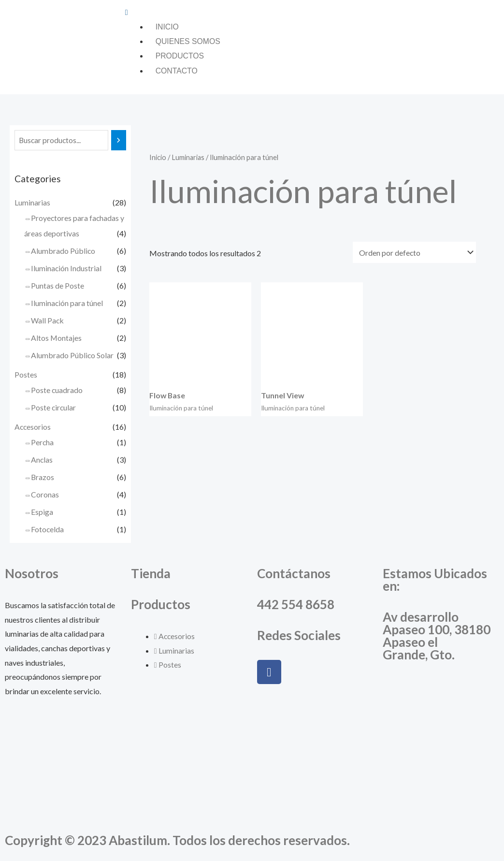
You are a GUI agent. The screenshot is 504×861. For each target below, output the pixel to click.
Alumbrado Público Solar (72, 356)
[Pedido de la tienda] (414, 253)
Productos (180, 56)
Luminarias (32, 203)
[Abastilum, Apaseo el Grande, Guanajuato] (441, 753)
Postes (26, 375)
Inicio (167, 27)
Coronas (45, 495)
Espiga (42, 513)
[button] (312, 12)
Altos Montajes (57, 339)
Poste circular (54, 408)
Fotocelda (48, 530)
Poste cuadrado (57, 391)
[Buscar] (119, 141)
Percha (43, 443)
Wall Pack (48, 321)
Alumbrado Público (63, 252)
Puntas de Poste (58, 286)
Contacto (177, 71)
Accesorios (33, 428)
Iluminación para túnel (67, 304)
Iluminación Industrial (66, 269)
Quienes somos (188, 41)
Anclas (42, 460)
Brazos (43, 478)
